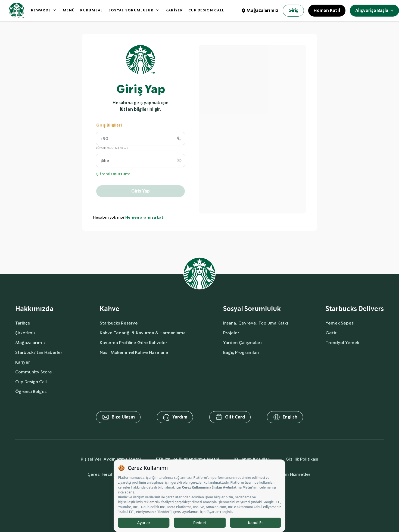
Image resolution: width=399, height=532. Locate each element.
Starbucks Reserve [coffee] (119, 323)
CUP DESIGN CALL (206, 10)
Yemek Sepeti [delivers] (340, 323)
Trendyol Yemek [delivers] (342, 343)
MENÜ (69, 10)
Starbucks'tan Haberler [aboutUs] (39, 352)
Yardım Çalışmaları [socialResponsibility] (242, 343)
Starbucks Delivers (355, 309)
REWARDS (41, 10)
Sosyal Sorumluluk (252, 309)
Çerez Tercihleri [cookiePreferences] (104, 474)
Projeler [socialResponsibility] (231, 333)
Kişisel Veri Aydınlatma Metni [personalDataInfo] (111, 459)
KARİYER (174, 10)
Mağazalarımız (262, 10)
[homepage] (17, 10)
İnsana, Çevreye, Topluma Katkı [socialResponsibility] (256, 323)
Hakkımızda (34, 309)
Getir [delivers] (331, 333)
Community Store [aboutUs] (34, 372)
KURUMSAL (91, 10)
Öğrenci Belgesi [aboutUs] (31, 391)
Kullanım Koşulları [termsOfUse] (252, 459)
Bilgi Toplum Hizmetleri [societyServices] (288, 474)
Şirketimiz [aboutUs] (25, 333)
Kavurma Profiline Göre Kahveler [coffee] (133, 343)
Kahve (110, 309)
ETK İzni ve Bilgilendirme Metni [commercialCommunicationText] (188, 459)
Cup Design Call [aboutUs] (31, 382)
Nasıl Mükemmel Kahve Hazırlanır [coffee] (134, 352)
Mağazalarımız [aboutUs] (30, 343)
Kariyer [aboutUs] (23, 362)
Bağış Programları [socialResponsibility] (241, 352)
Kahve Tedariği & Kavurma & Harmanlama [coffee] (143, 333)
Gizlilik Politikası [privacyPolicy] (302, 459)
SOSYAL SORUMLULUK (131, 10)
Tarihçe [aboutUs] (23, 323)
